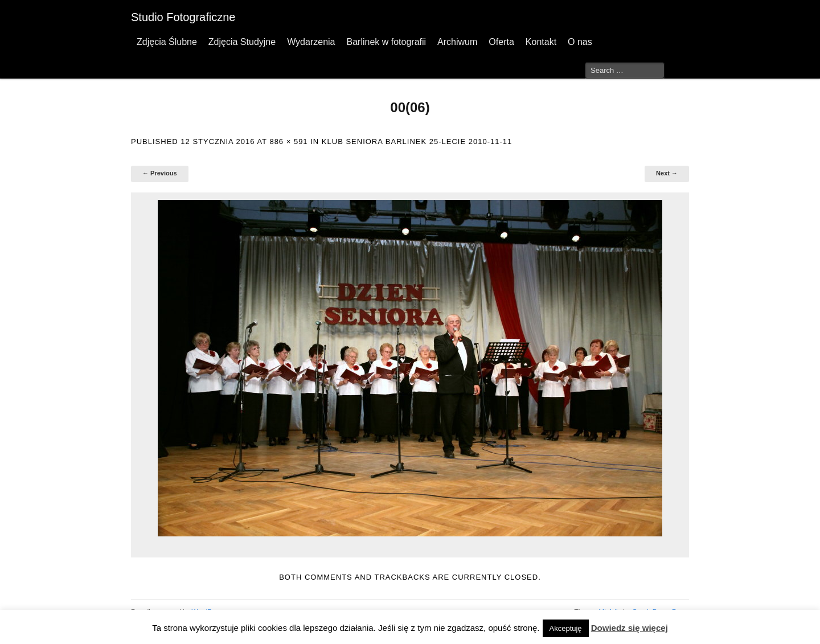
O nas (580, 42)
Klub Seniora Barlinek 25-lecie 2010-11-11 (417, 141)
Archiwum (457, 42)
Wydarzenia (311, 42)
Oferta (501, 42)
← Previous (160, 173)
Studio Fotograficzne (183, 17)
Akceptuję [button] (566, 628)
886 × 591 (288, 141)
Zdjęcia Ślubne (167, 42)
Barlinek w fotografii (386, 42)
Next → (667, 173)
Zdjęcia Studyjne (242, 42)
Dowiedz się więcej (630, 628)
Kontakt (541, 42)
